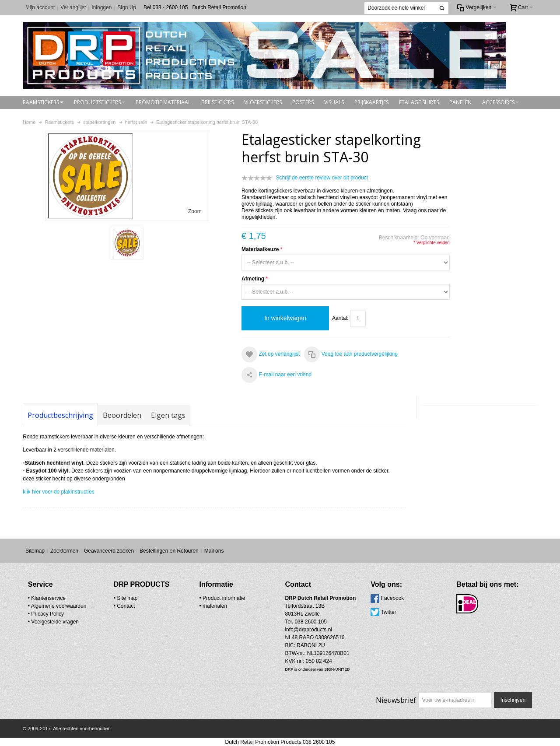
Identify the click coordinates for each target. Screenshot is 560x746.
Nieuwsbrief (396, 700)
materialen (215, 606)
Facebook (393, 598)
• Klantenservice (47, 598)
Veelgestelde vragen (55, 622)
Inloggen (101, 7)
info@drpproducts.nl (308, 630)
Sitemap (35, 551)
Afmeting (253, 279)
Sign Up (127, 7)
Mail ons (214, 551)
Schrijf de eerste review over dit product (322, 178)
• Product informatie (222, 598)
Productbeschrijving (60, 415)
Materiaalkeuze (260, 249)
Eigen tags (168, 415)
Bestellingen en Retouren (169, 551)
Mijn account (40, 7)
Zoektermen (64, 551)
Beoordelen (122, 415)
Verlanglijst (73, 7)
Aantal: (340, 318)
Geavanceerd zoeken (109, 551)
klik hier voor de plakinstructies (58, 492)
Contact (126, 606)
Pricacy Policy (47, 614)
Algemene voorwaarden (59, 606)
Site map (127, 598)
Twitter (388, 612)
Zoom (195, 211)
